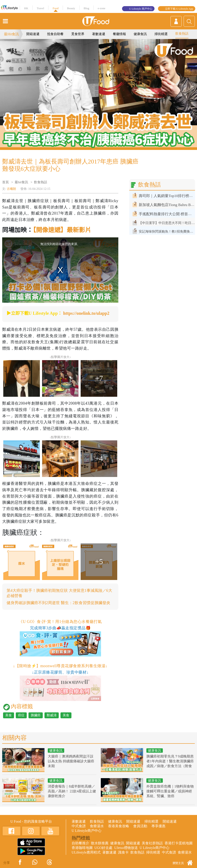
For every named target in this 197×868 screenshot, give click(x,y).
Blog (86, 8)
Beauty (71, 8)
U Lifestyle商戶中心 (87, 831)
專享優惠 (158, 826)
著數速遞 (99, 34)
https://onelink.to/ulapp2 (86, 313)
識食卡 (123, 852)
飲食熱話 (182, 34)
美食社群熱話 (152, 843)
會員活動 (140, 826)
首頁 (5, 182)
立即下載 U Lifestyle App (179, 9)
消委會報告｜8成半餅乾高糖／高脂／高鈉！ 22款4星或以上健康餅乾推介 (72, 791)
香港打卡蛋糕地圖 (179, 843)
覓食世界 (78, 34)
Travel (40, 8)
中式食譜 (79, 826)
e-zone (102, 8)
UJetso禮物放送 (126, 848)
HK (26, 8)
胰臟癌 (36, 715)
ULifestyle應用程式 (86, 852)
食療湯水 (97, 826)
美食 (9, 715)
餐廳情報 (119, 34)
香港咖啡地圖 (82, 848)
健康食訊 (140, 34)
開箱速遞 (33, 34)
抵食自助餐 (55, 34)
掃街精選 (161, 34)
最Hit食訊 (11, 34)
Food (56, 8)
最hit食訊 (21, 182)
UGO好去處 (104, 848)
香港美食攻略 (119, 826)
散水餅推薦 (100, 843)
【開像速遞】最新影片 (62, 230)
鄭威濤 (52, 715)
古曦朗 (11, 189)
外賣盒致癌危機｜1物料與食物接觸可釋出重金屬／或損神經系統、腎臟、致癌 (170, 791)
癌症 (21, 715)
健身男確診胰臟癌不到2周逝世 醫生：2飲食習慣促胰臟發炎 (58, 603)
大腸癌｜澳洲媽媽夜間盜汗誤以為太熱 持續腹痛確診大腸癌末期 (71, 761)
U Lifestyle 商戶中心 (141, 9)
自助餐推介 (80, 843)
